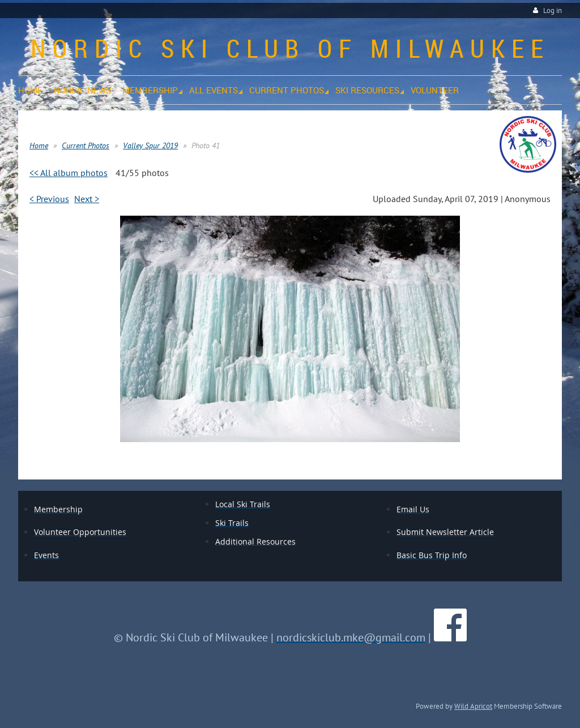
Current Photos (86, 145)
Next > (87, 199)
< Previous (49, 199)
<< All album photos (69, 173)
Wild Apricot (473, 706)
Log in (553, 10)
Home (39, 145)
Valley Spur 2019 (150, 145)
